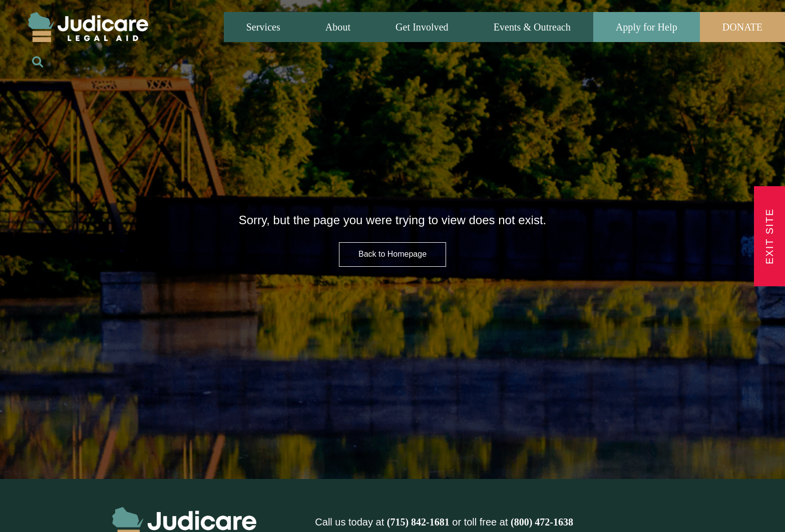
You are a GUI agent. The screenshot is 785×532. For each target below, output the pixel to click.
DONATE (742, 27)
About (338, 27)
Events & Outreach (532, 27)
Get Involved (422, 27)
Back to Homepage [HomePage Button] (392, 254)
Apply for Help (647, 27)
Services (263, 27)
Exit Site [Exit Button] (769, 236)
